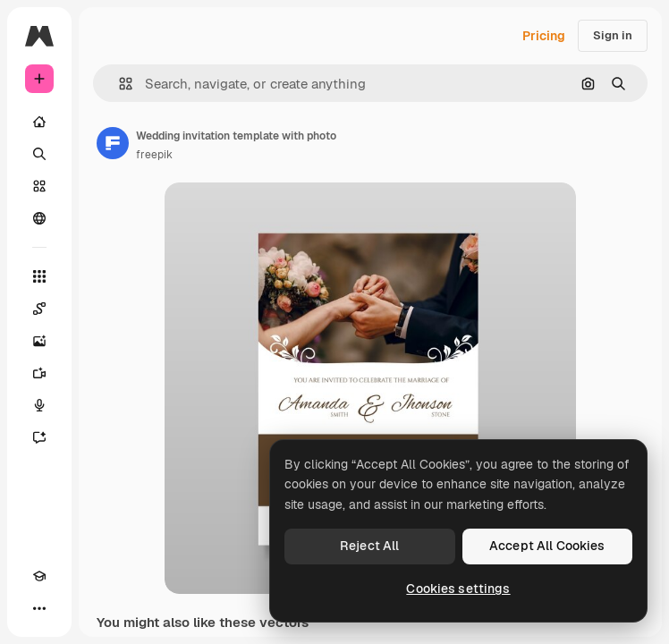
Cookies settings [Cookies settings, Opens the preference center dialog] (458, 589)
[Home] (39, 122)
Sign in (613, 35)
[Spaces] (39, 309)
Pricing (544, 36)
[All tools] (39, 276)
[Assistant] (39, 437)
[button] (119, 84)
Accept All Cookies (547, 546)
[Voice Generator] (39, 405)
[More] (39, 608)
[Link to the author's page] (113, 143)
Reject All (369, 546)
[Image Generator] (39, 341)
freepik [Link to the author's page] (154, 155)
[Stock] (39, 186)
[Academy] (39, 576)
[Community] (39, 218)
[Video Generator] (39, 373)
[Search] (39, 154)
